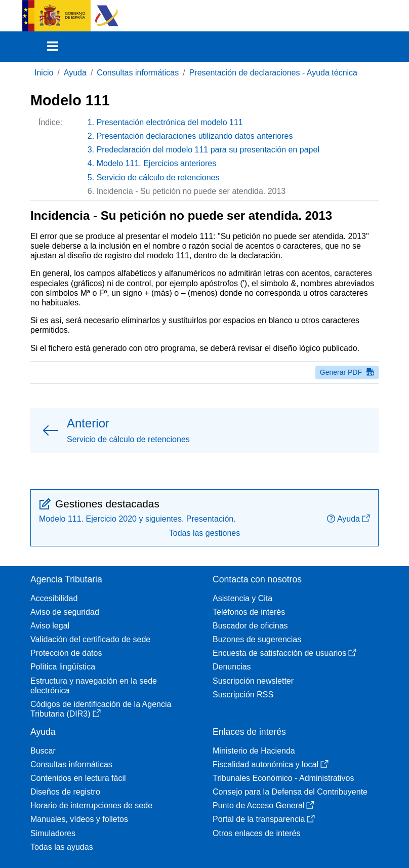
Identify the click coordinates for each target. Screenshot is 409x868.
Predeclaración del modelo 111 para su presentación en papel (208, 150)
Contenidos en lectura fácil (78, 778)
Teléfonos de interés (249, 612)
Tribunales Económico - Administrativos (283, 778)
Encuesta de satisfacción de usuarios (284, 653)
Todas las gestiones (205, 533)
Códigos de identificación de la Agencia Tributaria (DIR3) (101, 709)
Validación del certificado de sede (90, 639)
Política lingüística (63, 667)
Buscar (43, 751)
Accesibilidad (54, 598)
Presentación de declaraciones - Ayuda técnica (273, 73)
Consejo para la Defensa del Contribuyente (290, 792)
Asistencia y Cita (242, 598)
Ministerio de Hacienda (254, 751)
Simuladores (53, 833)
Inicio (44, 73)
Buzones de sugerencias (257, 639)
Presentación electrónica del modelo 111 (170, 122)
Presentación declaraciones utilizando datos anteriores (195, 136)
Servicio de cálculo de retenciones (158, 177)
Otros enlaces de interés (256, 833)
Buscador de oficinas (250, 626)
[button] (204, 430)
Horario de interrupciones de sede (91, 805)
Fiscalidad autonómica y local (271, 764)
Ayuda (75, 73)
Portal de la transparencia (264, 819)
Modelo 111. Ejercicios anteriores (157, 163)
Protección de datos (66, 653)
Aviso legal (50, 626)
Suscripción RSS (243, 695)
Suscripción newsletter (253, 681)
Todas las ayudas (62, 847)
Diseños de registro (65, 792)
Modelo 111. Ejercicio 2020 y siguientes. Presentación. (137, 519)
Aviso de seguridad (65, 612)
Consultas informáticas (138, 73)
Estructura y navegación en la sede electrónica (94, 686)
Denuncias (232, 667)
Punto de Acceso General (263, 805)
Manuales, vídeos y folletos (79, 819)
